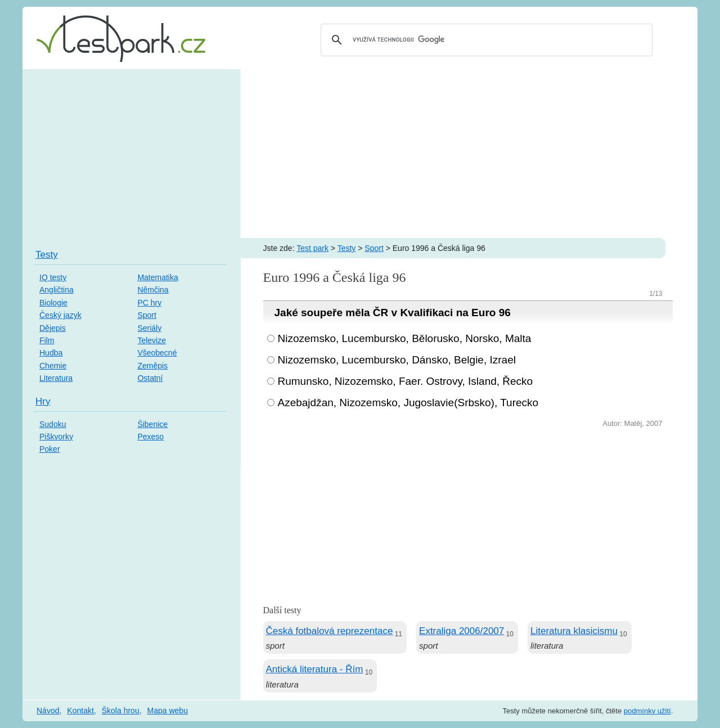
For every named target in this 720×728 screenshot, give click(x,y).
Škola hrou (121, 711)
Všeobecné (157, 353)
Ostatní (150, 378)
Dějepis (53, 328)
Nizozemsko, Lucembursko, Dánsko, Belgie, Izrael (397, 360)
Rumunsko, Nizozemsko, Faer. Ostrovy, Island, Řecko (406, 381)
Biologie (53, 303)
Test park (312, 248)
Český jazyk (60, 315)
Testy (347, 248)
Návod (48, 711)
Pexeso (150, 437)
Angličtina (57, 290)
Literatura (56, 378)
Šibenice (152, 424)
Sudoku (53, 424)
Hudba (51, 353)
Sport (374, 248)
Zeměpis (152, 366)
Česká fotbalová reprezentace (330, 631)
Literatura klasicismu (574, 631)
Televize (152, 340)
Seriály (149, 328)
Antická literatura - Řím (315, 669)
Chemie (53, 366)
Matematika (157, 277)
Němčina (153, 290)
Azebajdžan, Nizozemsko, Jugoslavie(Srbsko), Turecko (408, 403)
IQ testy (53, 277)
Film (47, 340)
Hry (43, 401)
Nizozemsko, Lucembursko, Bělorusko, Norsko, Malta (405, 338)
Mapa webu (168, 711)
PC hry (149, 303)
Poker (50, 449)
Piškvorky (56, 437)
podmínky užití (647, 711)
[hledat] (485, 40)
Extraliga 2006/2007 (462, 631)
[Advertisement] (360, 154)
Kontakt (80, 711)
